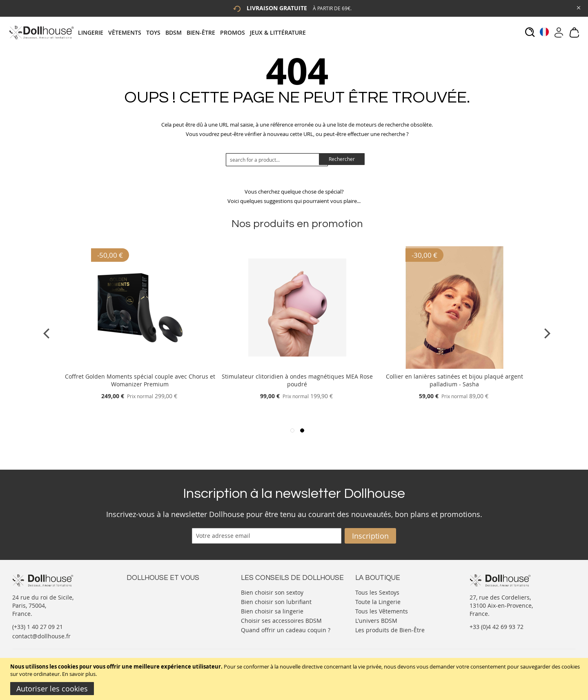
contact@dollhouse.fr (41, 636)
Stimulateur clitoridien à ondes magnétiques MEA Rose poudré (297, 380)
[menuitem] (93, 32)
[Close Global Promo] (578, 7)
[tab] (194, 32)
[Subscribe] (370, 536)
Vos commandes (149, 616)
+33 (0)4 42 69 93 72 (497, 627)
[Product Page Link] (140, 367)
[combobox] (277, 160)
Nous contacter (147, 592)
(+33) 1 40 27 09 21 (38, 627)
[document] (295, 679)
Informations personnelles (163, 608)
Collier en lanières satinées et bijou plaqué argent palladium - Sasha (454, 380)
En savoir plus (79, 674)
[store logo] (41, 32)
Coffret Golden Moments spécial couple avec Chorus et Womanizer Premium (140, 380)
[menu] (194, 32)
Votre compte (145, 600)
